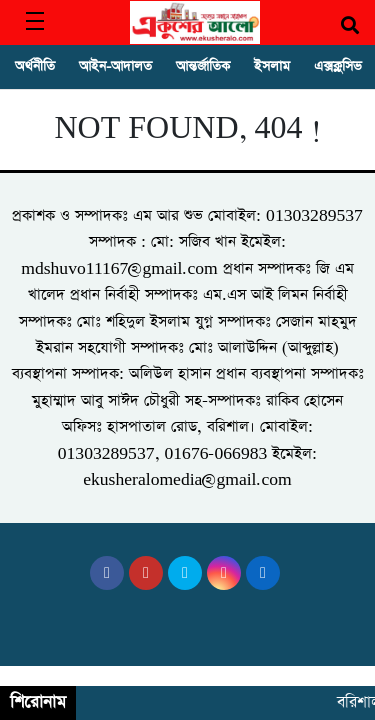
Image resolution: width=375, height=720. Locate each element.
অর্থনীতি (35, 66)
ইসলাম (272, 66)
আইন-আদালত (115, 66)
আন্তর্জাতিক (203, 66)
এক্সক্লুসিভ (338, 66)
